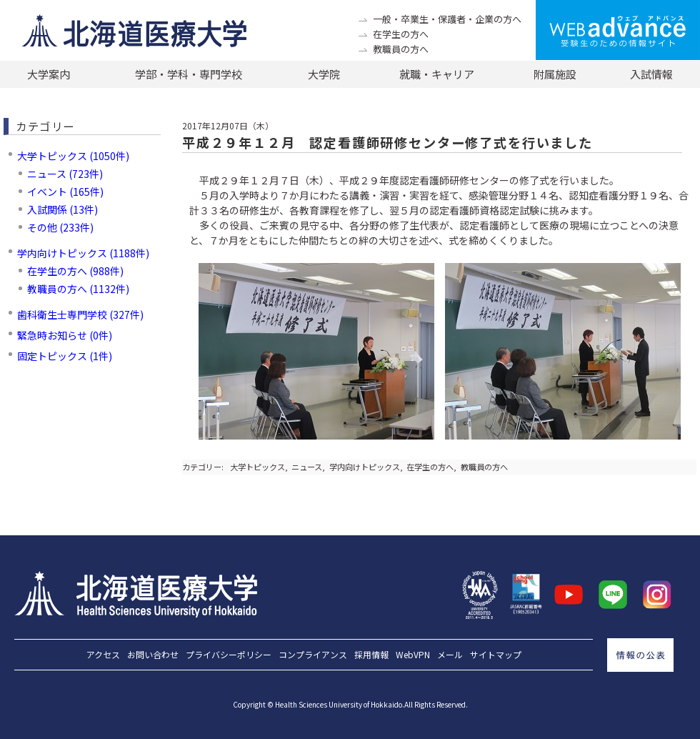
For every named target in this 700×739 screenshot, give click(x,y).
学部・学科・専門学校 (189, 74)
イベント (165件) (65, 192)
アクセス (103, 655)
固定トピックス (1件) (65, 356)
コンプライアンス (313, 655)
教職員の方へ (401, 49)
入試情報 (651, 74)
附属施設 (555, 74)
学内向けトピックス (365, 467)
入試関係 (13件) (62, 209)
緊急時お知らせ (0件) (65, 335)
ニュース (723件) (65, 174)
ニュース (307, 467)
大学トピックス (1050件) (73, 156)
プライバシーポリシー (229, 655)
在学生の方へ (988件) (75, 271)
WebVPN (413, 655)
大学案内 (49, 74)
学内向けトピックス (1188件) (83, 253)
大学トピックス (257, 467)
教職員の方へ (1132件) (78, 289)
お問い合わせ (153, 655)
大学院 (324, 74)
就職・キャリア (437, 74)
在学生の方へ (401, 34)
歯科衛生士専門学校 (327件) (80, 314)
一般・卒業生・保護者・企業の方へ (447, 19)
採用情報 (371, 655)
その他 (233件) (60, 227)
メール (450, 655)
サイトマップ (496, 655)
